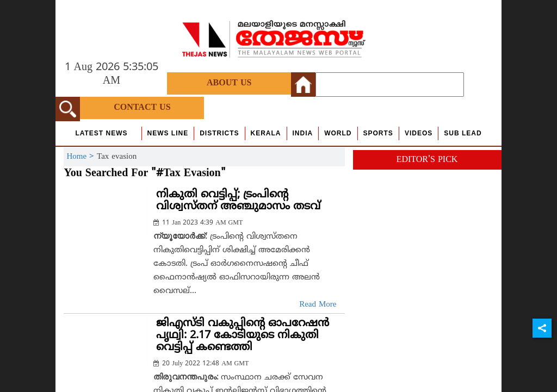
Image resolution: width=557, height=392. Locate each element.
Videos (419, 133)
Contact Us (142, 108)
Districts (219, 133)
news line (168, 133)
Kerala (266, 133)
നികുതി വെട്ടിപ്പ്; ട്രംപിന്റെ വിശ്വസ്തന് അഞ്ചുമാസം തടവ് (238, 201)
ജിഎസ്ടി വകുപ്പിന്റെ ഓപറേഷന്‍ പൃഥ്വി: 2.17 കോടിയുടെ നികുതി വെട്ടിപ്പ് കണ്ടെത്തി (243, 336)
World (338, 133)
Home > (82, 157)
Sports (378, 133)
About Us (229, 83)
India (303, 133)
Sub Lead (463, 133)
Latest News (101, 133)
